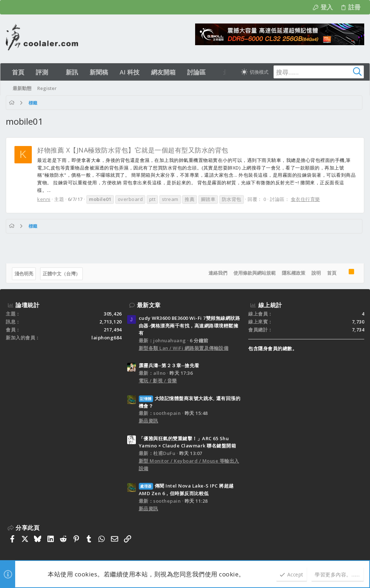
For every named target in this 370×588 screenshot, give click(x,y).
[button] (54, 72)
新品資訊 (149, 421)
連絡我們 (218, 273)
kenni (44, 199)
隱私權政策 (294, 273)
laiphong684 (107, 338)
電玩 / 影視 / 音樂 (158, 381)
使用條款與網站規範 (255, 273)
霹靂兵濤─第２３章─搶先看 (169, 365)
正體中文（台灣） (61, 274)
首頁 (332, 273)
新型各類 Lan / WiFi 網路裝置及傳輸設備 (184, 348)
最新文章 (149, 305)
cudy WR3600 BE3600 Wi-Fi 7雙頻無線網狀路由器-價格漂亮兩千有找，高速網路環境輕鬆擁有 (190, 326)
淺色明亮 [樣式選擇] (24, 274)
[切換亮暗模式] (255, 72)
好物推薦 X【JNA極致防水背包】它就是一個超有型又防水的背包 (133, 150)
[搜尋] (319, 72)
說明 (316, 273)
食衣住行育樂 (306, 199)
